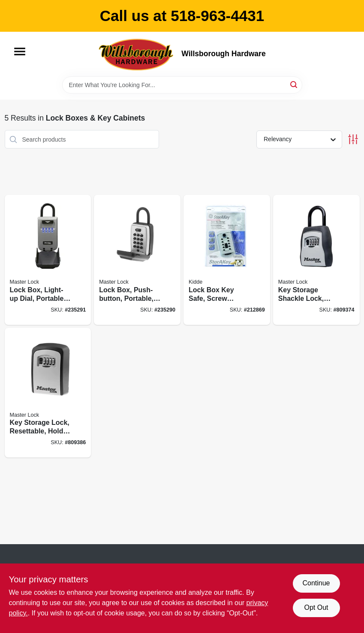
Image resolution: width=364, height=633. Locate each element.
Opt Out (316, 607)
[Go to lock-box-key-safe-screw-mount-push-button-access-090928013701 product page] (227, 260)
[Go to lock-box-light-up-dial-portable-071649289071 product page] (48, 260)
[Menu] (20, 51)
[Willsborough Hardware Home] (137, 54)
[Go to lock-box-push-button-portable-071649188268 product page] (137, 260)
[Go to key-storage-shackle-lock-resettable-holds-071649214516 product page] (316, 260)
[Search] (294, 84)
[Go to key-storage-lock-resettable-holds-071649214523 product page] (48, 393)
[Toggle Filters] (353, 139)
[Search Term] (182, 85)
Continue (316, 583)
